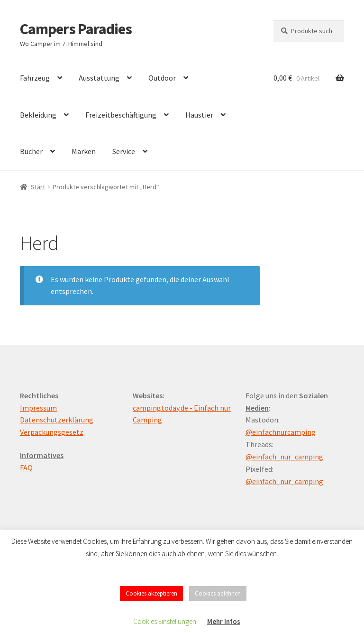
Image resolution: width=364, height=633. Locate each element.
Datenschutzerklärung (57, 420)
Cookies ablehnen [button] (218, 593)
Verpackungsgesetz (52, 432)
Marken (84, 151)
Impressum (38, 408)
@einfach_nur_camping (284, 457)
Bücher (31, 151)
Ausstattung (99, 78)
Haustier (199, 115)
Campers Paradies (76, 29)
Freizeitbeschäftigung (121, 115)
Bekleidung (38, 115)
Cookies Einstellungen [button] (165, 621)
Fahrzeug (35, 78)
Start (38, 187)
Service (124, 151)
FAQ (26, 468)
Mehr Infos (224, 621)
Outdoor (162, 78)
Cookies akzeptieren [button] (151, 593)
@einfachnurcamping (281, 432)
